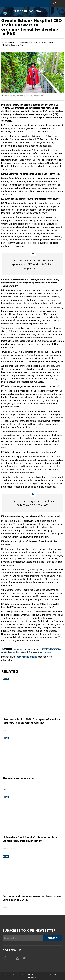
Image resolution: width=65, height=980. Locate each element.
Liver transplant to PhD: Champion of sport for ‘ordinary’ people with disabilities (31, 721)
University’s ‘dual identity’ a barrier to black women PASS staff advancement (30, 839)
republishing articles (27, 657)
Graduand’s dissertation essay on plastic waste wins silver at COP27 (32, 898)
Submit (53, 938)
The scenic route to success (19, 778)
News (6, 679)
